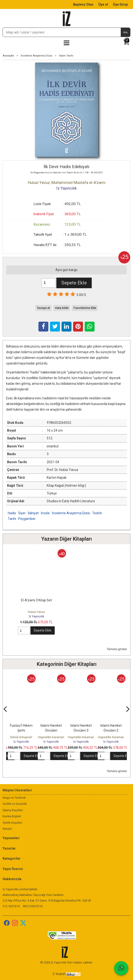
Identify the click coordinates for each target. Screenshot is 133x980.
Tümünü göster (117, 649)
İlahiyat (33, 513)
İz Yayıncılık (36, 616)
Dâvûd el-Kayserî (21, 737)
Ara (125, 32)
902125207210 (33, 906)
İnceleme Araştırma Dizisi (71, 513)
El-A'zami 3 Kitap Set (36, 600)
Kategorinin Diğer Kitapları (67, 664)
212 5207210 (11, 906)
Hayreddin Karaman (51, 737)
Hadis (12, 513)
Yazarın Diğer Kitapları (66, 539)
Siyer (22, 513)
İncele (45, 513)
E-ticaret (59, 974)
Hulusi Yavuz (36, 612)
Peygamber (27, 519)
